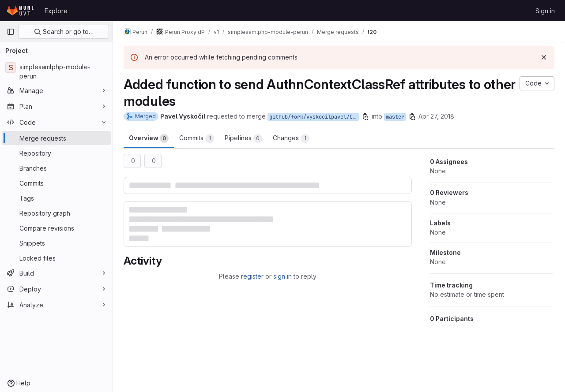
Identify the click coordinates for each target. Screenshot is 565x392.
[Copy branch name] (365, 116)
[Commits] (56, 183)
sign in (282, 276)
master (395, 117)
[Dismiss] (544, 57)
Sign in (545, 11)
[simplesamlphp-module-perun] (56, 71)
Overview (149, 138)
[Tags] (56, 198)
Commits (197, 138)
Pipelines (243, 138)
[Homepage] (21, 11)
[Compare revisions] (56, 228)
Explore (56, 11)
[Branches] (56, 168)
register (252, 276)
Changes (291, 138)
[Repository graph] (56, 213)
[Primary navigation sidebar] (11, 32)
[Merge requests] (56, 138)
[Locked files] (56, 258)
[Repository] (56, 153)
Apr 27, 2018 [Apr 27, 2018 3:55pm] (436, 116)
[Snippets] (56, 243)
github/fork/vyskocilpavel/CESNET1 (314, 117)
